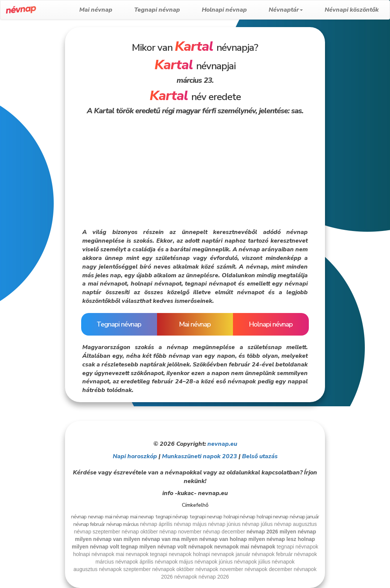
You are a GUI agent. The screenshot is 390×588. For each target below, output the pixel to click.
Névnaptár (286, 10)
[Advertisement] (32, 140)
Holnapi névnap (224, 10)
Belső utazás (260, 456)
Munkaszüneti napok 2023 (200, 456)
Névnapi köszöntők (352, 10)
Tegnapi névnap (157, 10)
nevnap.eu (222, 444)
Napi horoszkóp (135, 456)
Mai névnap (96, 10)
